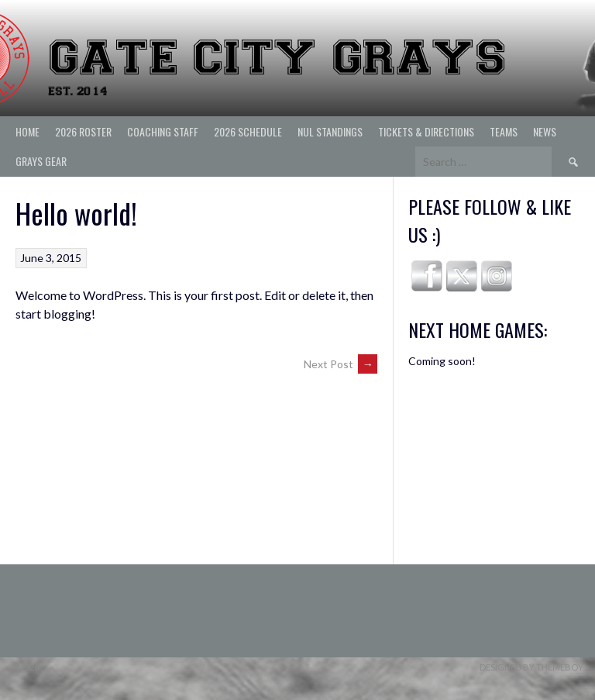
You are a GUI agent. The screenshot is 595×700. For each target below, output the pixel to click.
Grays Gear (41, 161)
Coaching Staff (163, 131)
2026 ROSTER (83, 131)
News (545, 131)
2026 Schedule (248, 131)
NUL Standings (330, 131)
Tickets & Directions (426, 131)
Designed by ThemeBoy (531, 667)
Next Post (340, 364)
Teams (504, 131)
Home (28, 131)
